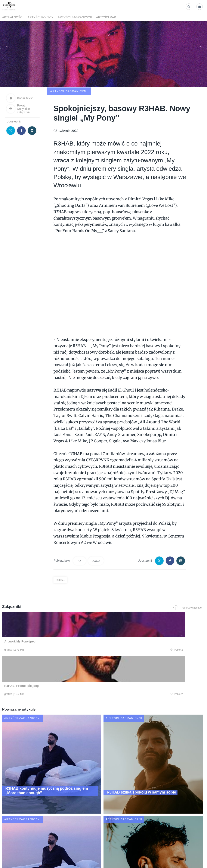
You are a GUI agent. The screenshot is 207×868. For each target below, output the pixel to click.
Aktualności (13, 17)
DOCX (96, 533)
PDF (80, 533)
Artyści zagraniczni (75, 17)
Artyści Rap (106, 17)
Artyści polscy (41, 17)
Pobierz (42, 622)
